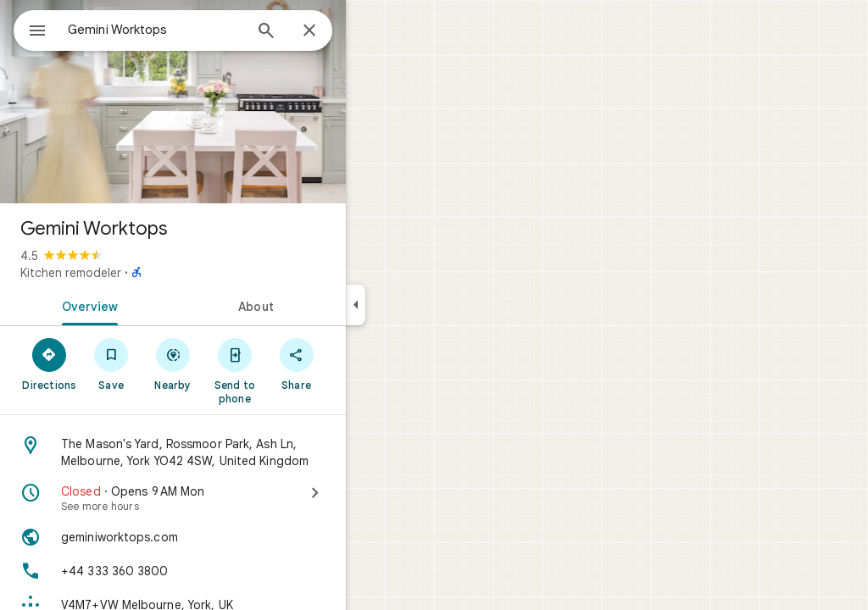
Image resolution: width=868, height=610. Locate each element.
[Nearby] (234, 363)
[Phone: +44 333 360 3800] (234, 571)
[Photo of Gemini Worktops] (234, 102)
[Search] (327, 32)
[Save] (172, 363)
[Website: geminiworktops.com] (234, 537)
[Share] (357, 363)
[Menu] (31, 29)
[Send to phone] (295, 370)
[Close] (370, 31)
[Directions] (111, 363)
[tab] (147, 305)
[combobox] (199, 30)
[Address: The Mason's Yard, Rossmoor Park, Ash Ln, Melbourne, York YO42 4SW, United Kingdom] (234, 452)
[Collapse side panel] (417, 305)
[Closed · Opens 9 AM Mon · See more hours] (234, 498)
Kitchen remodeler (132, 273)
